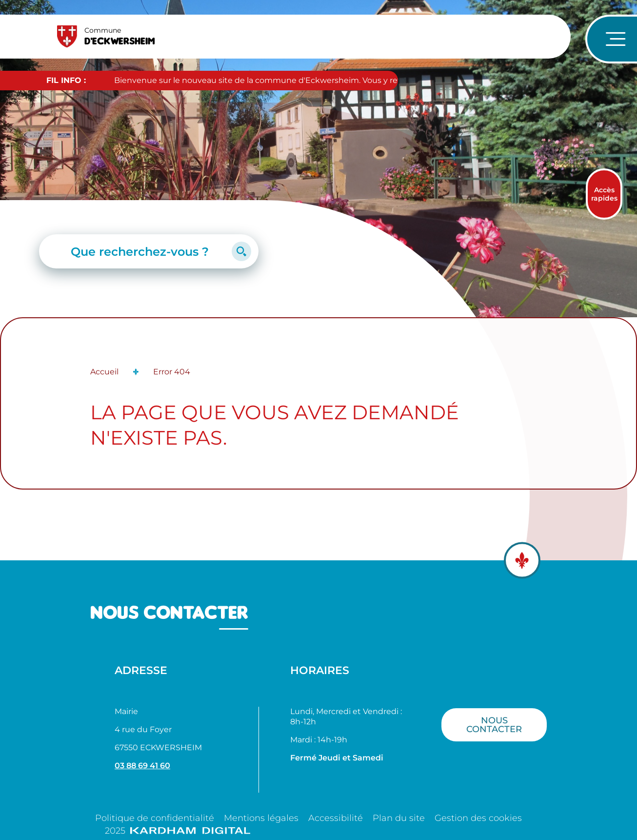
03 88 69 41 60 (142, 766)
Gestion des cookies (478, 818)
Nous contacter (494, 725)
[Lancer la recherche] (241, 251)
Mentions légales (261, 818)
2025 (178, 831)
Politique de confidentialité (155, 818)
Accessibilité (336, 818)
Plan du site (399, 818)
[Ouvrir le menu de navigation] (611, 39)
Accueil (104, 372)
